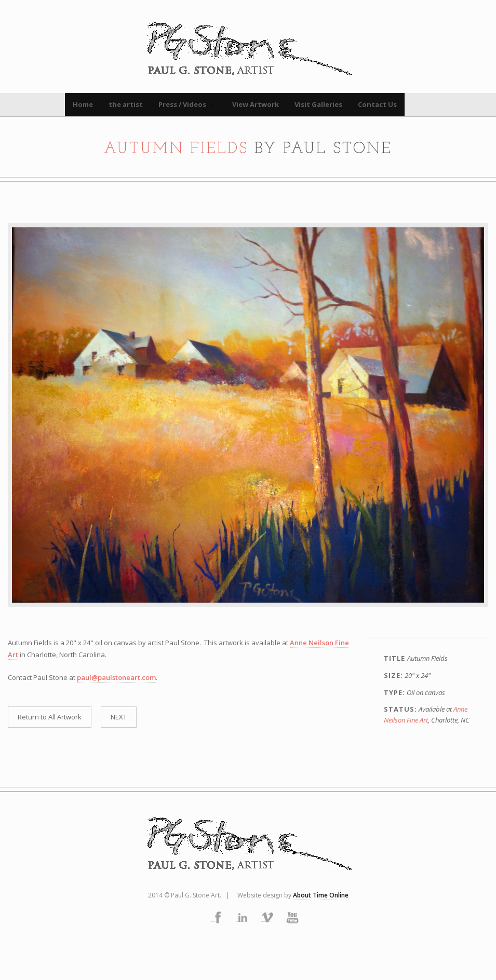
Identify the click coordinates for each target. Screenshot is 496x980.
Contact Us (377, 104)
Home (83, 104)
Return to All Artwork (50, 717)
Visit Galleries (318, 104)
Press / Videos (182, 104)
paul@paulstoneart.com (116, 677)
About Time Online (321, 895)
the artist (126, 104)
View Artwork (256, 104)
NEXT (119, 717)
